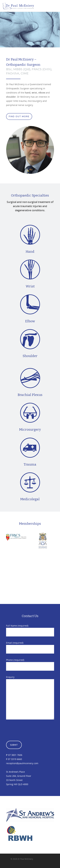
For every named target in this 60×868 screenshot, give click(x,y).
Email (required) (30, 647)
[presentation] (30, 731)
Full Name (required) (30, 630)
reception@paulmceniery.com (22, 763)
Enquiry (30, 698)
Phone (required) (30, 665)
